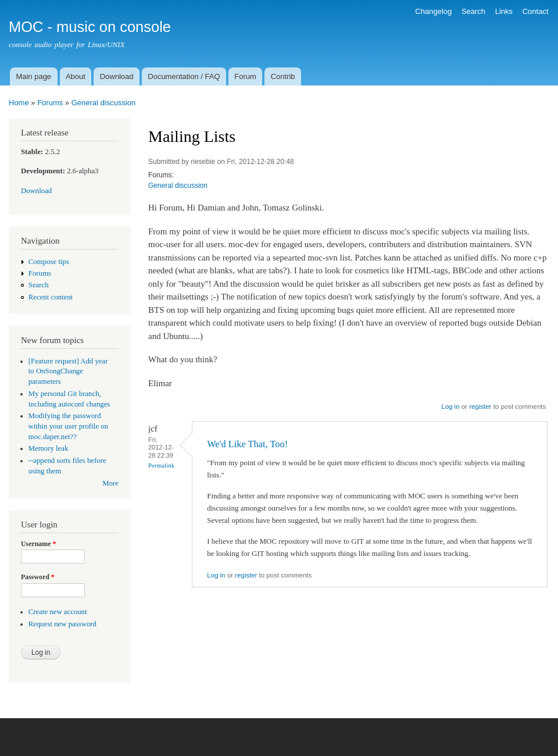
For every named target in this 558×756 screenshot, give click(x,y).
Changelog (433, 11)
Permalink (161, 465)
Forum (245, 76)
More (110, 483)
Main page (33, 76)
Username (38, 544)
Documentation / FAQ (184, 76)
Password (38, 577)
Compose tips (49, 262)
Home (19, 103)
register (480, 406)
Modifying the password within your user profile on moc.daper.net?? (68, 426)
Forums (50, 103)
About (76, 76)
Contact (536, 11)
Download (117, 76)
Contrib (283, 76)
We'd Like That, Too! (247, 444)
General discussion (104, 103)
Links (504, 11)
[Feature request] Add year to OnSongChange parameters (68, 372)
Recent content (51, 297)
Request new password (62, 624)
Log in (450, 406)
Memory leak (49, 448)
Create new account (58, 612)
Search (473, 11)
